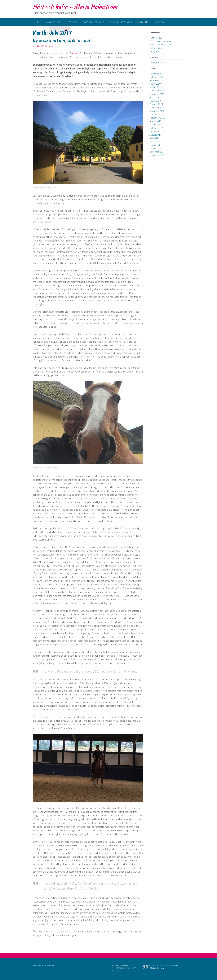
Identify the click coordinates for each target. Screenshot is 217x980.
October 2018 (156, 114)
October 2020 (156, 77)
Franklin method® (121, 22)
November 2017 (157, 124)
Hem (38, 22)
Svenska (74, 53)
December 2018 (157, 108)
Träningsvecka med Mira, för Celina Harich (62, 41)
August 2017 (155, 135)
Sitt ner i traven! (157, 48)
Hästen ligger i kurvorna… (161, 41)
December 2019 (157, 91)
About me (160, 22)
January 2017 (156, 148)
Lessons (72, 22)
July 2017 (154, 138)
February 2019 (156, 104)
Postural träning (93, 22)
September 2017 (157, 131)
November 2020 (157, 74)
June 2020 (154, 80)
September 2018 (157, 118)
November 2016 (157, 155)
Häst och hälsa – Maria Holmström (75, 7)
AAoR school (54, 22)
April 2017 (154, 142)
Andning (143, 22)
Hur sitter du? (156, 38)
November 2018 (157, 111)
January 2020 (156, 87)
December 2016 (157, 152)
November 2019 (157, 94)
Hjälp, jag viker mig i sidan (160, 45)
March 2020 (155, 84)
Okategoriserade (157, 62)
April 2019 (154, 97)
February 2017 (156, 145)
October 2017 (156, 128)
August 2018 (155, 121)
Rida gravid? (155, 51)
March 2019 (155, 101)
